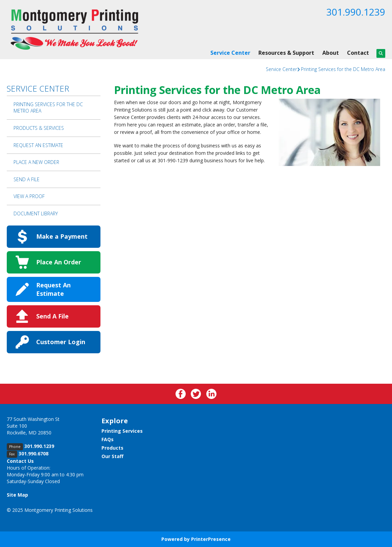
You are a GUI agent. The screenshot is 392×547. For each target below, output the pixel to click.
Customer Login (61, 342)
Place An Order (59, 262)
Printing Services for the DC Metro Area (343, 69)
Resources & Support (286, 53)
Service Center (230, 53)
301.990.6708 (33, 454)
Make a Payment (62, 236)
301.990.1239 (356, 12)
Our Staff (112, 456)
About (331, 53)
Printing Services (122, 431)
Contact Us (20, 461)
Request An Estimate (38, 145)
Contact (358, 53)
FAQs (108, 439)
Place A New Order (36, 162)
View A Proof (29, 196)
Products (112, 448)
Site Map (17, 495)
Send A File (27, 179)
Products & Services (39, 128)
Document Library (36, 213)
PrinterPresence (211, 539)
